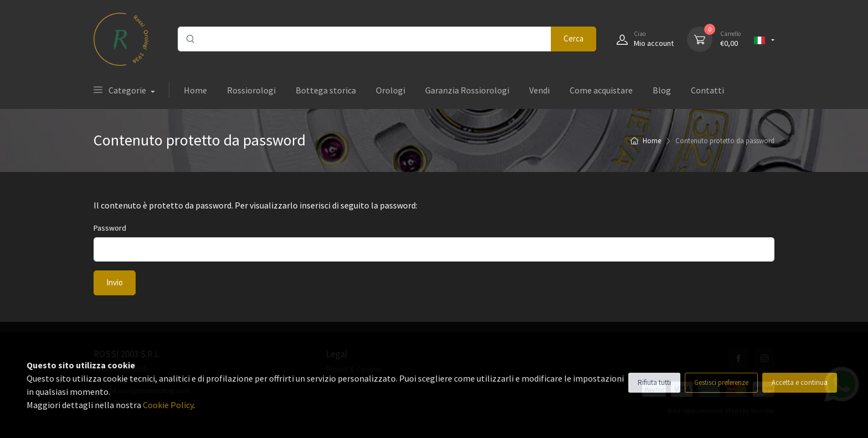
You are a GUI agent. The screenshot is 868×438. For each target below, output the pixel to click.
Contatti (707, 90)
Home (195, 90)
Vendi (539, 90)
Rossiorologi (251, 90)
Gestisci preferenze (721, 382)
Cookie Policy (168, 405)
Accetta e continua (800, 382)
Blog (662, 90)
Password (110, 228)
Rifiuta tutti (654, 382)
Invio (115, 282)
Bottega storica (326, 90)
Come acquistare (601, 90)
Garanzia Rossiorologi (467, 90)
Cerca (573, 38)
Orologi (391, 90)
